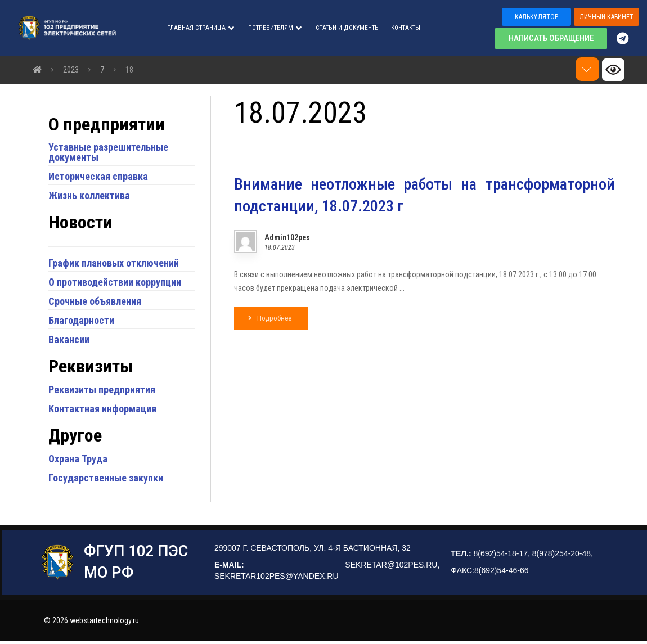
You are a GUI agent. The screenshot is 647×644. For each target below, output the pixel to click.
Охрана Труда (80, 460)
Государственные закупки (107, 479)
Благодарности (83, 322)
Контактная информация (104, 410)
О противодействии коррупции (116, 284)
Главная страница (201, 28)
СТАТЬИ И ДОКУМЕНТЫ (348, 28)
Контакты (406, 28)
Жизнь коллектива (91, 197)
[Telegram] (628, 38)
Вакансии (71, 341)
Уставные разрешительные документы (110, 154)
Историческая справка (100, 178)
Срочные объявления (96, 303)
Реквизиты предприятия (104, 391)
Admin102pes (287, 238)
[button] (536, 17)
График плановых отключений (115, 265)
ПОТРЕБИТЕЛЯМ (275, 28)
